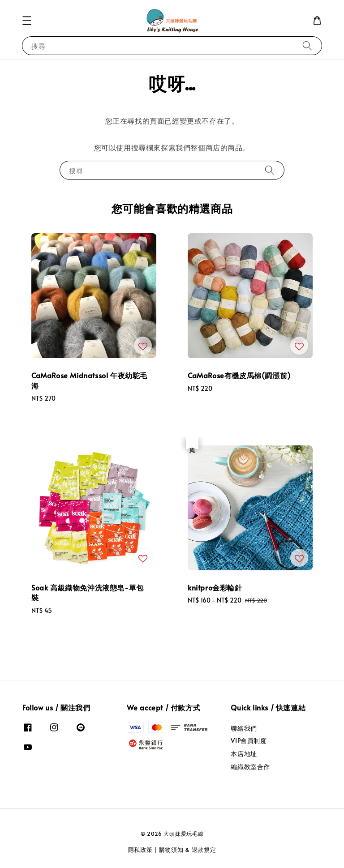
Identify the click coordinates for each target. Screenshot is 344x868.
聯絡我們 (244, 728)
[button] (27, 21)
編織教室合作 (250, 767)
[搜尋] (307, 45)
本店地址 (244, 754)
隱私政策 (140, 850)
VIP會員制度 (249, 741)
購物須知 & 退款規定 (188, 850)
